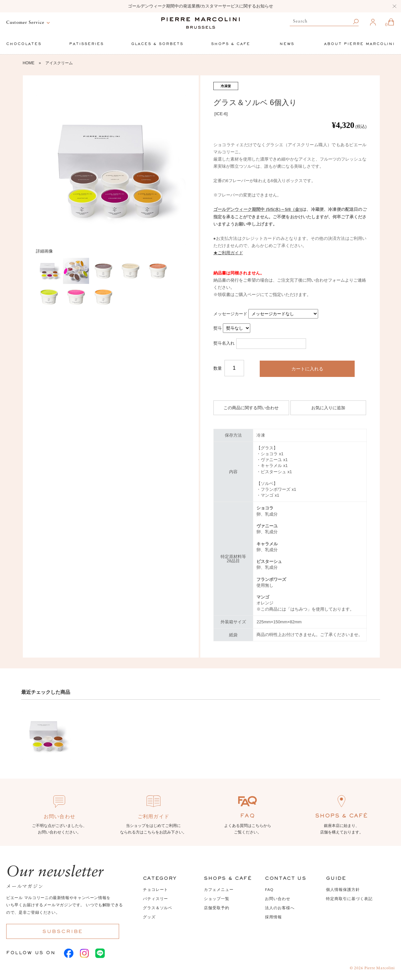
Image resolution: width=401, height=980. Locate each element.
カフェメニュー (219, 890)
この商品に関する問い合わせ (251, 408)
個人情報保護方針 (343, 890)
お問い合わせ (278, 899)
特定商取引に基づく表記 (349, 899)
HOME (29, 63)
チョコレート (156, 890)
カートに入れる (307, 369)
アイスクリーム (59, 63)
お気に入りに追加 (328, 408)
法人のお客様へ (280, 908)
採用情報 (273, 917)
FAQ (269, 890)
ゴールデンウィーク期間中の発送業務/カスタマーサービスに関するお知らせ (201, 6)
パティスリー (156, 899)
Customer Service (25, 23)
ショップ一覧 (217, 899)
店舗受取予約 (217, 908)
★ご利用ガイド (228, 253)
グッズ (149, 917)
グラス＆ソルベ (158, 908)
